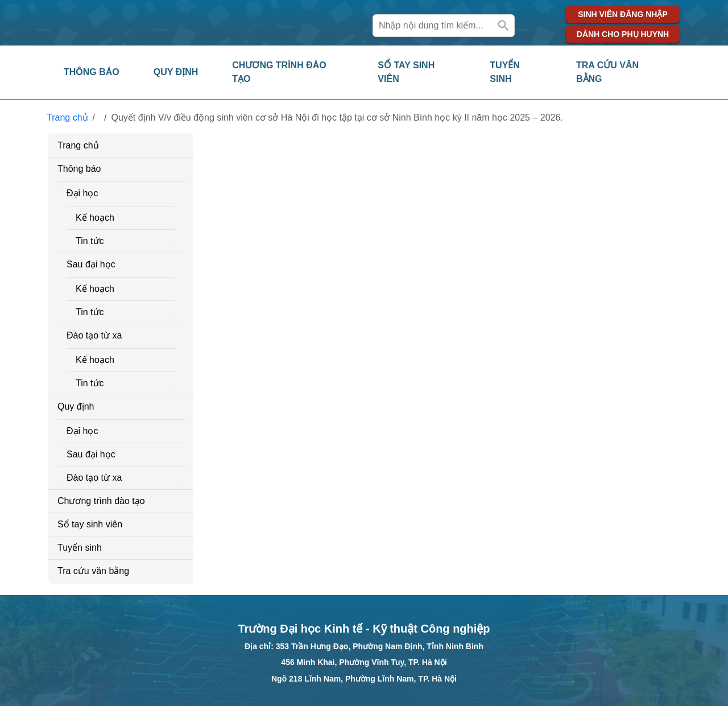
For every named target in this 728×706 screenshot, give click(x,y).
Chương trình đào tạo (101, 501)
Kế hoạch (95, 218)
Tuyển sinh (80, 548)
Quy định (76, 406)
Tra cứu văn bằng (93, 571)
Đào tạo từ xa (94, 335)
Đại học (82, 193)
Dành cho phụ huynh (623, 34)
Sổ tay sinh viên (90, 524)
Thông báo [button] (92, 72)
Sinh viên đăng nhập (623, 14)
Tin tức (90, 241)
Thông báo (79, 169)
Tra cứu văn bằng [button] (607, 72)
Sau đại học (91, 264)
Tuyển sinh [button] (505, 72)
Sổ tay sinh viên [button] (406, 72)
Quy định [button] (176, 72)
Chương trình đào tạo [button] (279, 72)
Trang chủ (67, 117)
